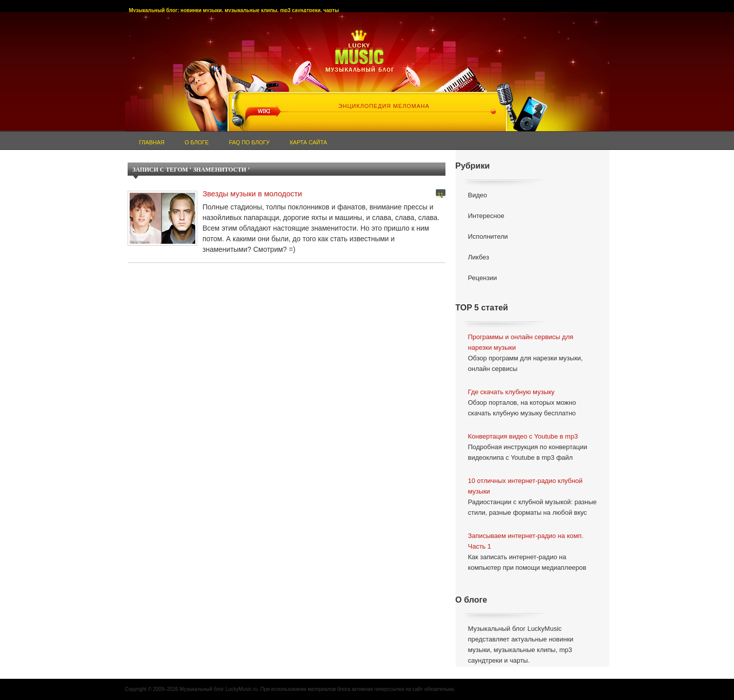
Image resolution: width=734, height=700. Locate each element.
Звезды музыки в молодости (252, 194)
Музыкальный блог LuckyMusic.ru (219, 689)
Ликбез (479, 257)
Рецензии (483, 278)
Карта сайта (308, 142)
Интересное (486, 216)
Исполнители (488, 236)
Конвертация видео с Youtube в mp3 (523, 436)
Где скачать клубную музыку (512, 392)
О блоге (197, 142)
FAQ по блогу (249, 142)
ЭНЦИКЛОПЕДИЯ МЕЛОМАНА (384, 106)
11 (440, 195)
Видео (478, 195)
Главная (152, 142)
